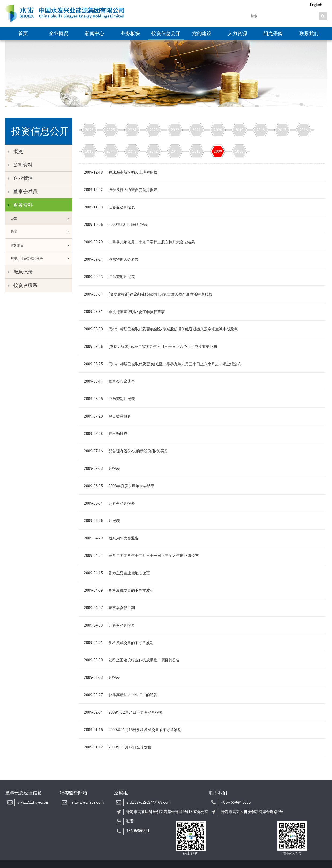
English (316, 5)
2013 (132, 151)
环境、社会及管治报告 (42, 259)
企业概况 (59, 33)
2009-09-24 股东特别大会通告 (111, 259)
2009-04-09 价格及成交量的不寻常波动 (119, 590)
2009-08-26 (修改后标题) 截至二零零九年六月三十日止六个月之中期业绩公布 (150, 347)
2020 (218, 130)
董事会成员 (23, 191)
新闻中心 (95, 33)
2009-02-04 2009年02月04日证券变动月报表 (123, 712)
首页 (23, 33)
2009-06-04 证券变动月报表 (109, 503)
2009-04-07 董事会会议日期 (109, 608)
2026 (89, 130)
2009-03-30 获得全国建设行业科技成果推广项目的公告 (132, 660)
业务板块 (130, 33)
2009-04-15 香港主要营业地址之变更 (117, 573)
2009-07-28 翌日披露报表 (107, 416)
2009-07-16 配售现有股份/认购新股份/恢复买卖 (126, 451)
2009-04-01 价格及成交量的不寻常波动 (119, 643)
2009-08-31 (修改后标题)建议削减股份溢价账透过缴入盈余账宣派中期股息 (148, 294)
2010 (196, 151)
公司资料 (20, 165)
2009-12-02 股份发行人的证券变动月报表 (121, 190)
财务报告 (42, 245)
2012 (153, 151)
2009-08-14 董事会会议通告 (109, 381)
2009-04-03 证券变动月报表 (109, 625)
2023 (153, 130)
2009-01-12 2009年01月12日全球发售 (118, 747)
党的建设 (202, 33)
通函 (42, 232)
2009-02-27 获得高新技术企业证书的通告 (121, 695)
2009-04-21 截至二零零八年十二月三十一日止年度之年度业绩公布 (141, 556)
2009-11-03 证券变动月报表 (109, 207)
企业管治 (20, 178)
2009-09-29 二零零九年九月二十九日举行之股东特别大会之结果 (139, 242)
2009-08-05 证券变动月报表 (109, 399)
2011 (175, 151)
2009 (218, 151)
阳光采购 (273, 33)
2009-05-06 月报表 (102, 521)
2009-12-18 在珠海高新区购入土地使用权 (121, 172)
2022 (175, 130)
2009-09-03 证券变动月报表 (109, 277)
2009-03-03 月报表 (102, 677)
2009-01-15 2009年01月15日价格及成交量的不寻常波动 (133, 730)
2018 (261, 130)
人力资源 (237, 33)
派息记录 (20, 272)
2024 (132, 130)
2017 (282, 130)
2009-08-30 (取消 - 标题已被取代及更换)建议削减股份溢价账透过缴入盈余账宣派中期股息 (161, 329)
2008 (239, 151)
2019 (239, 130)
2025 (111, 130)
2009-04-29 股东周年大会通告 (111, 538)
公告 (42, 218)
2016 (303, 130)
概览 (16, 151)
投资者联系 (23, 285)
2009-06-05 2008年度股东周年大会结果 (119, 486)
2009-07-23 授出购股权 (106, 434)
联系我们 (309, 33)
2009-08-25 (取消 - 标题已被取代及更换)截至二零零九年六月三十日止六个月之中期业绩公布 (163, 364)
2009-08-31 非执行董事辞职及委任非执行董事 (124, 312)
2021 (196, 130)
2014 (111, 151)
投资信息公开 (166, 33)
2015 (89, 151)
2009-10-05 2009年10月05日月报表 (116, 225)
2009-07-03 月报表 (102, 468)
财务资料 (20, 205)
